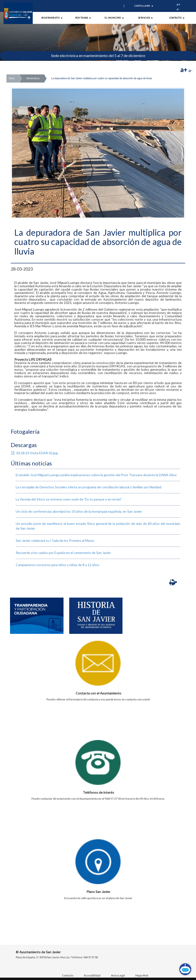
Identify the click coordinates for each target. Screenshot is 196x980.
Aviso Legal (118, 975)
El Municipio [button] (114, 18)
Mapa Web (142, 975)
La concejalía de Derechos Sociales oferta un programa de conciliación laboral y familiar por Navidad (89, 487)
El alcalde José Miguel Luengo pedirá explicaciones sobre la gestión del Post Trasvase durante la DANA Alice (96, 475)
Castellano (144, 6)
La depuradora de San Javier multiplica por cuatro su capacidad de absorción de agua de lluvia (102, 78)
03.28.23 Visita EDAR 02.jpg (34, 453)
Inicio (12, 78)
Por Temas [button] (83, 18)
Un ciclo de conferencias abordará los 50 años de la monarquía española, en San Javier (79, 511)
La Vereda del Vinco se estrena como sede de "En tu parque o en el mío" (69, 499)
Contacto (68, 975)
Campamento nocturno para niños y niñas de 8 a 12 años (58, 565)
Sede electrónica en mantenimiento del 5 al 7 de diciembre (98, 55)
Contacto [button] (177, 18)
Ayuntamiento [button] (52, 18)
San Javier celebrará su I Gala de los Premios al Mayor (55, 540)
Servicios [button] (146, 18)
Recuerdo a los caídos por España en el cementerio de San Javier (63, 553)
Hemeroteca (33, 78)
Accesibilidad (92, 975)
